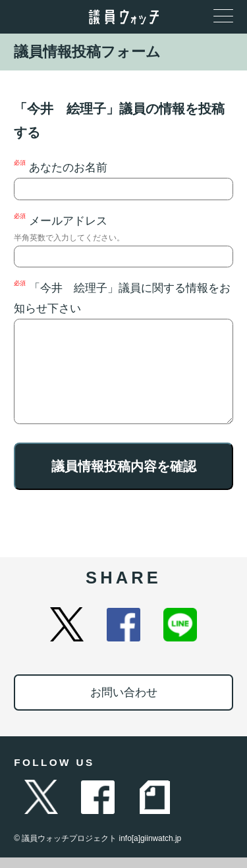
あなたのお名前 (123, 180)
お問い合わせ (124, 703)
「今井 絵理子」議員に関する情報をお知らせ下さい (123, 357)
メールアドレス (123, 240)
